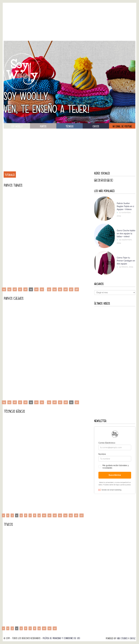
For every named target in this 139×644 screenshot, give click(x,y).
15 (9, 289)
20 (36, 289)
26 (55, 402)
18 (25, 289)
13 (60, 515)
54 (55, 289)
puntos (43, 126)
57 (71, 289)
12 (55, 515)
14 (4, 289)
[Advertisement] (69, 22)
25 (49, 402)
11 (49, 515)
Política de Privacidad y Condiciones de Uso (61, 638)
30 (77, 402)
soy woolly (17, 126)
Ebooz (133, 638)
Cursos (96, 126)
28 (66, 402)
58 (77, 289)
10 (44, 515)
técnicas (70, 126)
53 (49, 289)
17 (20, 289)
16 (15, 289)
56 (66, 289)
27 (60, 402)
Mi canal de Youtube (122, 126)
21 (42, 289)
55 (60, 289)
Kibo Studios (122, 638)
